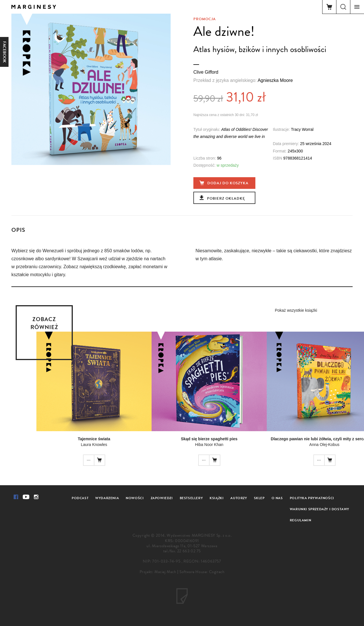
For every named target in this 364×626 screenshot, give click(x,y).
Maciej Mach (165, 572)
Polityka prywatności (312, 498)
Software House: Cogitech (202, 572)
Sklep (259, 498)
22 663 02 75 (189, 551)
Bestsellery (191, 498)
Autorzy (239, 498)
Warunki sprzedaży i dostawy (319, 509)
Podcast (80, 498)
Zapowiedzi (162, 498)
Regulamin (300, 520)
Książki (217, 498)
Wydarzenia (107, 498)
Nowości (135, 498)
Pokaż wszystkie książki (296, 310)
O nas (277, 498)
